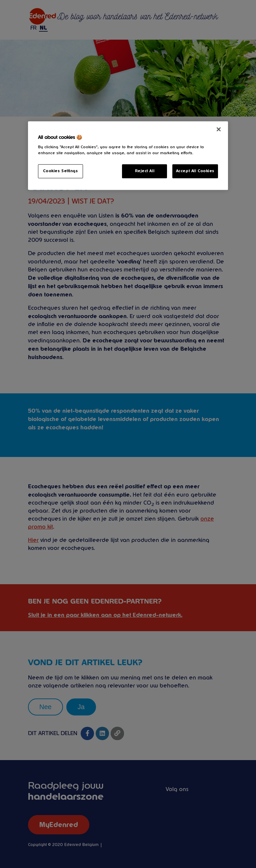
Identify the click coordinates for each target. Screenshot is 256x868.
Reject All (145, 171)
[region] (128, 156)
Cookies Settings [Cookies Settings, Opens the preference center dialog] (60, 171)
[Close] (219, 129)
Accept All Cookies (195, 171)
